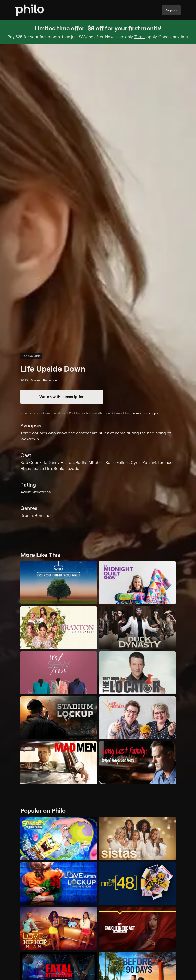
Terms (140, 37)
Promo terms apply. (145, 413)
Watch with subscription (62, 397)
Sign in (171, 10)
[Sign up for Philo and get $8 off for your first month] (98, 32)
